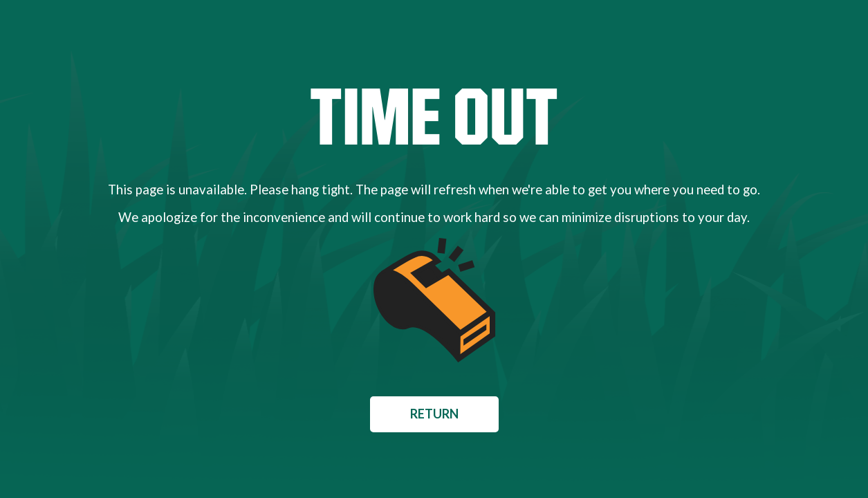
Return (434, 414)
